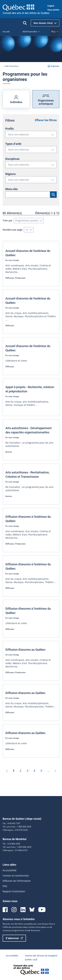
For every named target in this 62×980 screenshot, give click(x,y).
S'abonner (14, 938)
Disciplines (12, 159)
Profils (10, 129)
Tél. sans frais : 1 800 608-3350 (17, 827)
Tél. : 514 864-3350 (11, 844)
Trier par (8, 220)
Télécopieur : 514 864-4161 (15, 850)
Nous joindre (53, 10)
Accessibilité (10, 870)
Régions (10, 174)
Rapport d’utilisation (14, 891)
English (51, 6)
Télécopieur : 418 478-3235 (15, 830)
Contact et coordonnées (16, 876)
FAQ (5, 886)
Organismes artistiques (46, 99)
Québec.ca (31, 960)
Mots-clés (11, 189)
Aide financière (12, 66)
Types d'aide (13, 144)
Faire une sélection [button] (32, 135)
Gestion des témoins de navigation (41, 956)
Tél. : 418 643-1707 (11, 823)
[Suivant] (55, 771)
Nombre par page (13, 230)
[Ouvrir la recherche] (25, 23)
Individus (16, 99)
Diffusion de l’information (17, 881)
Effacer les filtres (46, 120)
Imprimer (53, 66)
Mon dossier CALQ (45, 23)
